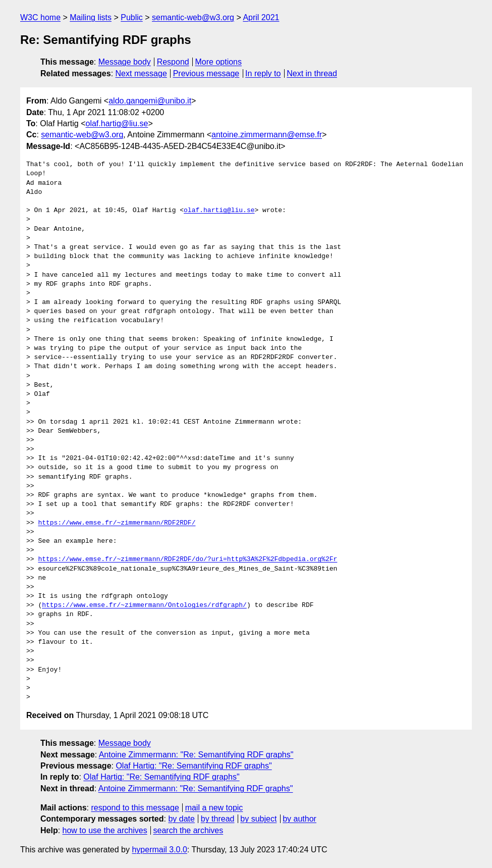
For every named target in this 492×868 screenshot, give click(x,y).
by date (181, 819)
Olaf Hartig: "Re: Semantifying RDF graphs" (194, 766)
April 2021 (261, 17)
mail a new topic (214, 808)
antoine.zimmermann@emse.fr (267, 135)
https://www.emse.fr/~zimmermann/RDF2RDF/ (117, 523)
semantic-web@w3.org (193, 17)
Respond (173, 62)
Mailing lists (91, 17)
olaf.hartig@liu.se (117, 123)
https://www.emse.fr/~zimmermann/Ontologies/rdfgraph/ (144, 605)
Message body (125, 62)
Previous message (206, 73)
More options (219, 62)
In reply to (263, 73)
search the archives (188, 830)
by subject (258, 819)
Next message (141, 73)
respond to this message (135, 808)
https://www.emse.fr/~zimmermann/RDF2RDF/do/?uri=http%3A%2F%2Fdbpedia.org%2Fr (187, 559)
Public (132, 17)
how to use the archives (105, 830)
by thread (218, 819)
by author (299, 819)
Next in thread (312, 73)
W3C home (40, 17)
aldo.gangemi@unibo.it (150, 101)
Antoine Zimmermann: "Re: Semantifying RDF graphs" (196, 755)
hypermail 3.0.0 (159, 850)
